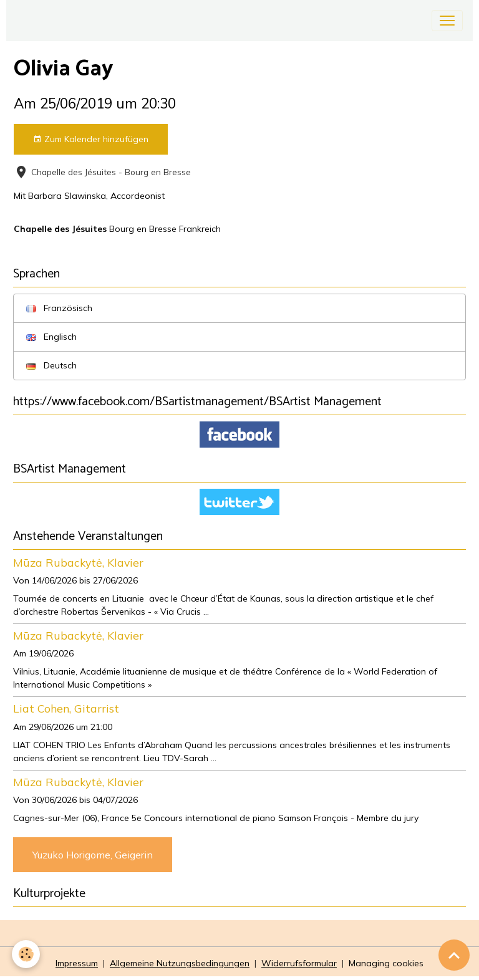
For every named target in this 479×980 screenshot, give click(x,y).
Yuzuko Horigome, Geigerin (93, 855)
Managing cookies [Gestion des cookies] (386, 963)
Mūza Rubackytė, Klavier (78, 562)
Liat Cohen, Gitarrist (66, 708)
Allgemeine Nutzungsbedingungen (180, 963)
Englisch (51, 337)
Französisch (59, 308)
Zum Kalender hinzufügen (91, 139)
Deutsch (51, 365)
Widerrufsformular (299, 963)
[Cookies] (27, 954)
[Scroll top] (454, 955)
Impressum (77, 963)
